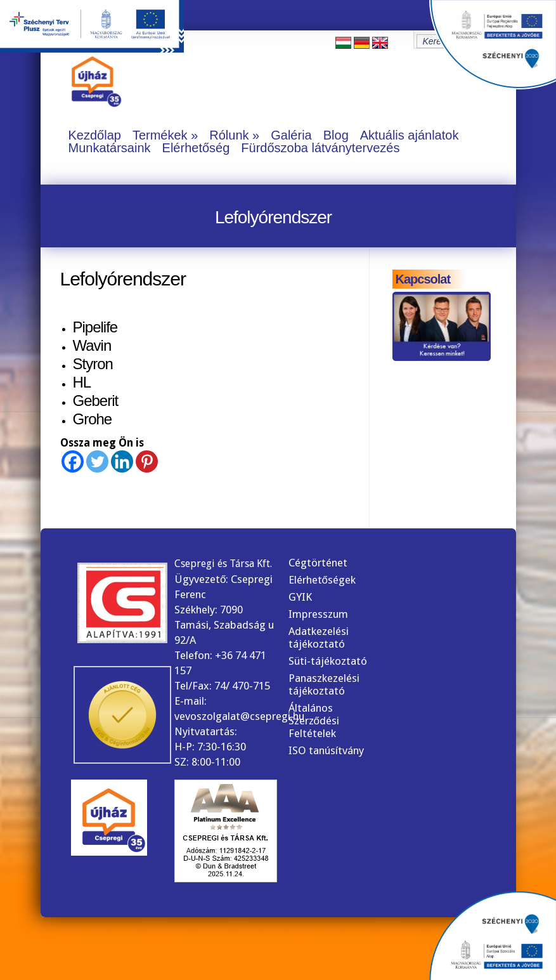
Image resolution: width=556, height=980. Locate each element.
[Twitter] (97, 461)
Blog (336, 135)
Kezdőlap (95, 135)
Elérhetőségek (322, 580)
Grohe (93, 419)
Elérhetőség (196, 148)
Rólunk (229, 135)
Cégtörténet (318, 563)
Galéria (291, 135)
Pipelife (95, 327)
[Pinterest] (147, 461)
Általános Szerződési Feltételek (314, 721)
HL (82, 382)
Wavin (92, 345)
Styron (93, 364)
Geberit (96, 401)
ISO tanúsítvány (326, 750)
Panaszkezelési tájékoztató (324, 684)
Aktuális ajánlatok (410, 135)
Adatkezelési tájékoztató (319, 637)
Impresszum (318, 614)
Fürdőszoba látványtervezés (320, 148)
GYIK (300, 597)
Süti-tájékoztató (328, 661)
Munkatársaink (110, 148)
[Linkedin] (122, 461)
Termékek (160, 135)
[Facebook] (73, 461)
